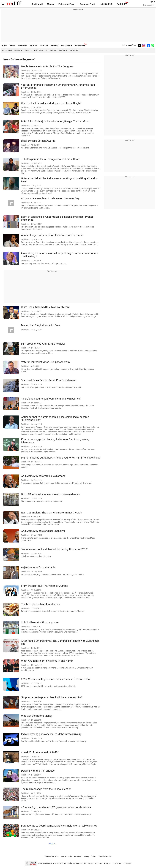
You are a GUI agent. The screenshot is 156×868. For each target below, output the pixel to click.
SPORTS (55, 46)
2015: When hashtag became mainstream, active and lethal (56, 679)
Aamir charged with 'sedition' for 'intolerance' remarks (52, 235)
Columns (39, 50)
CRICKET (44, 46)
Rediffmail (37, 4)
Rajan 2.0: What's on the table (38, 568)
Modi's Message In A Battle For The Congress (47, 67)
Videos (94, 856)
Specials (63, 50)
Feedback (99, 863)
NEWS (13, 46)
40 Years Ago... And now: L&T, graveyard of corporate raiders (56, 807)
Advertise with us (59, 863)
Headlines (7, 50)
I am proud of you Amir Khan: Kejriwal (43, 344)
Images (28, 50)
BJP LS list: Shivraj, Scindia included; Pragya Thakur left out (56, 121)
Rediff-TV (122, 4)
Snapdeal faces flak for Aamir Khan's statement (49, 380)
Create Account (149, 5)
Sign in (153, 2)
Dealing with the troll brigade (38, 771)
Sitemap (91, 863)
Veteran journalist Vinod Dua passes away (46, 362)
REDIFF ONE (80, 46)
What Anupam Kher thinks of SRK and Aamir (47, 661)
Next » (52, 844)
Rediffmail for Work (51, 856)
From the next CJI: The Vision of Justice (44, 586)
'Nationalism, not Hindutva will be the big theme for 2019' (54, 549)
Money (50, 4)
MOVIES (34, 46)
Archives (74, 50)
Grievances (127, 863)
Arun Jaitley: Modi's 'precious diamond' (43, 476)
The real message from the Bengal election (46, 789)
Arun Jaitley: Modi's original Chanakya (43, 531)
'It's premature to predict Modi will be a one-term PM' (52, 697)
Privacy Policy (81, 863)
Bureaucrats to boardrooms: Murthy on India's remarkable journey (59, 826)
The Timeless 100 (105, 856)
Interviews (51, 50)
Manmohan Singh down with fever (41, 325)
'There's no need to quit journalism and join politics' (51, 399)
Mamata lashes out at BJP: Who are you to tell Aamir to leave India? (61, 458)
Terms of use (117, 863)
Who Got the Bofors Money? (37, 716)
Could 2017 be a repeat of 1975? (40, 752)
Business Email (87, 4)
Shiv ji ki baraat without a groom (40, 623)
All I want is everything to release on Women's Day (50, 199)
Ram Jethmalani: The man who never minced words (51, 513)
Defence (18, 50)
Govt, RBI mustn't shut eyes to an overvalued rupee (51, 494)
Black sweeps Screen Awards (38, 141)
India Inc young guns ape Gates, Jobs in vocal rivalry (51, 734)
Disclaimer (71, 863)
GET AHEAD (67, 46)
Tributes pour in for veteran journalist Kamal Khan (50, 159)
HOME (4, 46)
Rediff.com (47, 863)
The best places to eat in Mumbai (41, 604)
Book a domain (66, 856)
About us (107, 863)
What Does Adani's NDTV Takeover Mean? (46, 307)
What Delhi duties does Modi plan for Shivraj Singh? (51, 103)
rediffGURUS (106, 4)
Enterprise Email (67, 4)
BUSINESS (23, 46)
